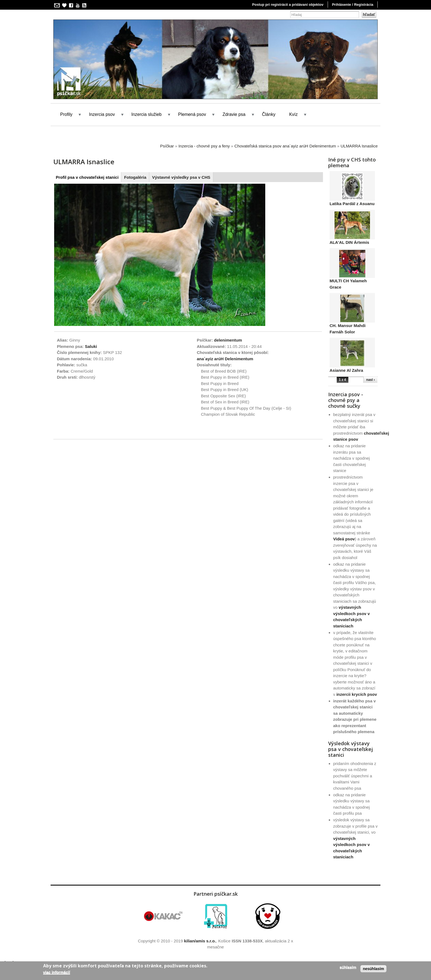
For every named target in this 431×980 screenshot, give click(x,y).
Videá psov (344, 539)
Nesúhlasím (373, 969)
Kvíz (293, 114)
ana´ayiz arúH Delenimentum (225, 359)
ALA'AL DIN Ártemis (349, 242)
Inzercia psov (102, 114)
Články (269, 114)
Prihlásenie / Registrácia (353, 5)
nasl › (370, 380)
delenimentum (228, 340)
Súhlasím (348, 967)
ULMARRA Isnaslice (359, 146)
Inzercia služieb (147, 114)
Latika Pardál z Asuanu (352, 204)
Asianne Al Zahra (346, 370)
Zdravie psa (234, 114)
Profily (66, 114)
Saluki (91, 346)
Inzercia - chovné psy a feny (204, 146)
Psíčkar (167, 146)
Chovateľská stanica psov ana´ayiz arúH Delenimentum (285, 146)
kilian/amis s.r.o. (200, 941)
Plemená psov (192, 114)
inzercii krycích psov (357, 694)
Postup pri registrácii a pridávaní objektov (288, 5)
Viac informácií (57, 972)
